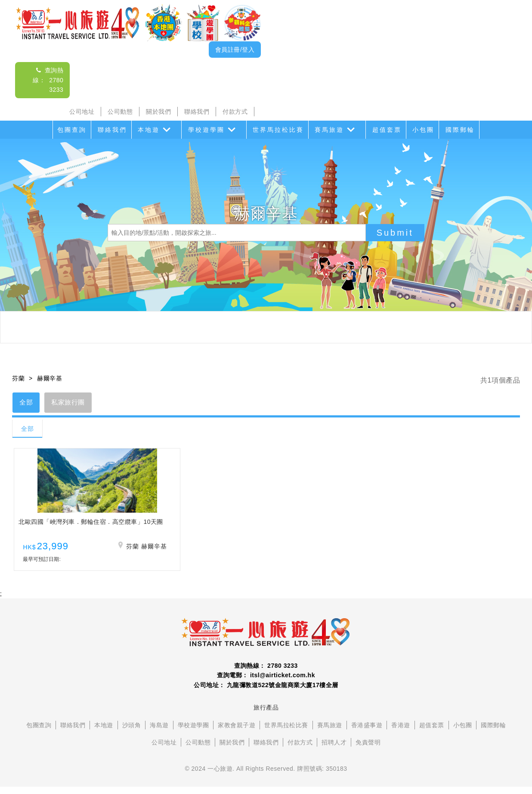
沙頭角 (132, 733)
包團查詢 (72, 130)
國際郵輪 (460, 130)
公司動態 (120, 112)
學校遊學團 (206, 130)
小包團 (423, 130)
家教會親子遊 (237, 733)
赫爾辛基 (49, 378)
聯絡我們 (197, 112)
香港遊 (401, 733)
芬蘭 (18, 378)
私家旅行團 (74, 403)
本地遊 (149, 130)
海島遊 (159, 733)
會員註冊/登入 (235, 50)
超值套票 (387, 130)
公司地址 (82, 112)
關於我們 (158, 112)
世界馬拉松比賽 (278, 130)
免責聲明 (368, 750)
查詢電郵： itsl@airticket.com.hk (266, 683)
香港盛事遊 (367, 733)
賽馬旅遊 (329, 130)
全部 (28, 403)
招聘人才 (334, 750)
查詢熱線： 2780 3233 (48, 80)
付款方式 (235, 112)
